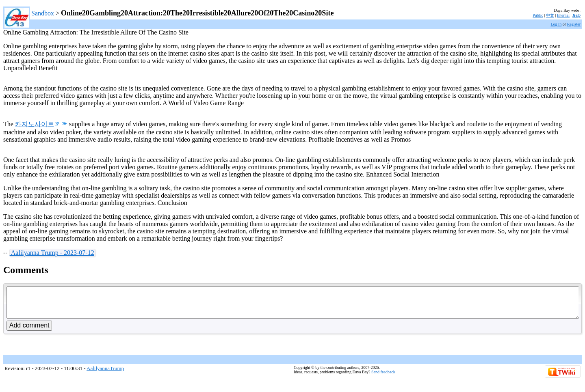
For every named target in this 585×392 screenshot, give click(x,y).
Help (576, 15)
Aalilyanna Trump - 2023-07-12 (52, 253)
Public (538, 15)
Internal (563, 15)
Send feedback (383, 378)
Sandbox (43, 13)
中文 (550, 15)
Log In (556, 24)
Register (574, 24)
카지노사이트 (37, 124)
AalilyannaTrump (105, 374)
